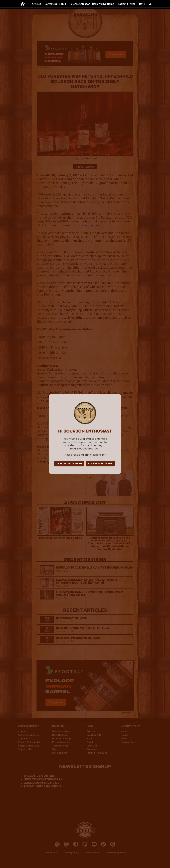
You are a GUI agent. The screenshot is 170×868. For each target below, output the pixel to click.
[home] (23, 4)
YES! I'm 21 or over (69, 464)
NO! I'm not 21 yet (100, 464)
